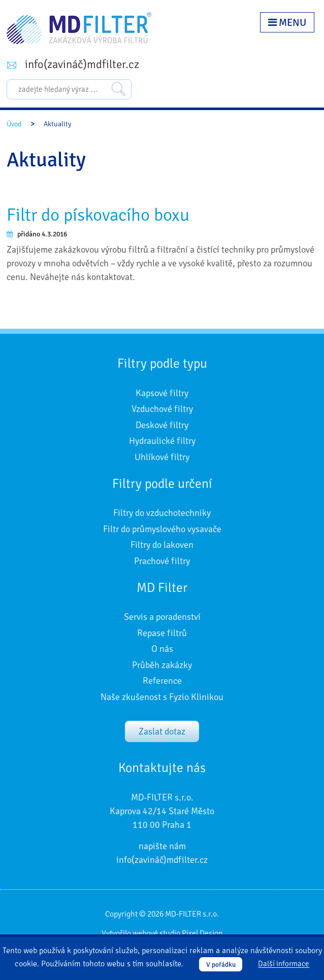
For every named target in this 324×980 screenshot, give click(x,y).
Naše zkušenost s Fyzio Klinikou (162, 697)
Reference (162, 681)
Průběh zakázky (162, 665)
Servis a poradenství (162, 617)
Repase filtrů (162, 633)
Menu (287, 23)
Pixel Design (202, 933)
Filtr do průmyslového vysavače (162, 529)
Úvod (14, 124)
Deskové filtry (162, 425)
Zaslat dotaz (162, 731)
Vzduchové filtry (162, 409)
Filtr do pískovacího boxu (98, 215)
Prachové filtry (162, 561)
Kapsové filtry (162, 393)
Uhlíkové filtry (162, 457)
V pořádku (221, 965)
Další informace (284, 964)
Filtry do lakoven (162, 545)
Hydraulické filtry (162, 441)
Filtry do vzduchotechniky (162, 513)
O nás (162, 649)
